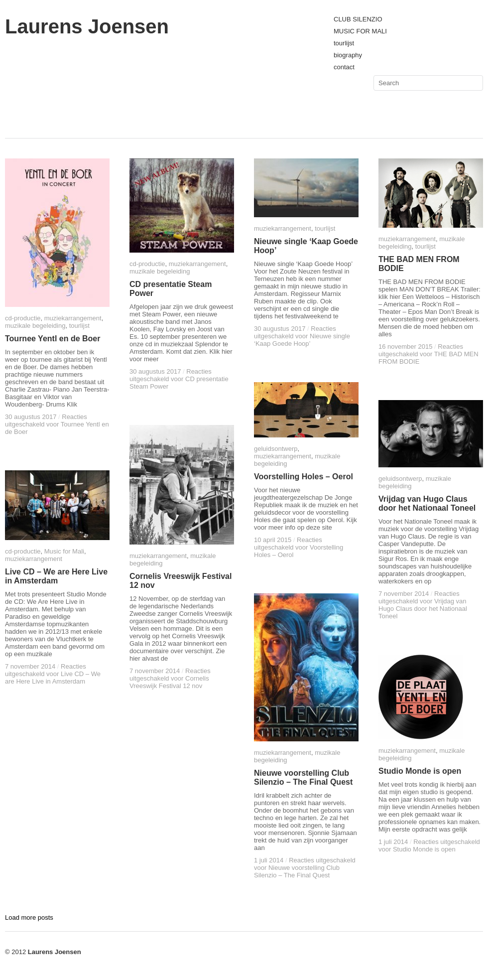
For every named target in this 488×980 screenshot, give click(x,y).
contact (344, 67)
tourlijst (344, 43)
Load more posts (29, 917)
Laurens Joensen (87, 26)
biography (348, 55)
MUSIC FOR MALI (360, 31)
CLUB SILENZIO (358, 19)
